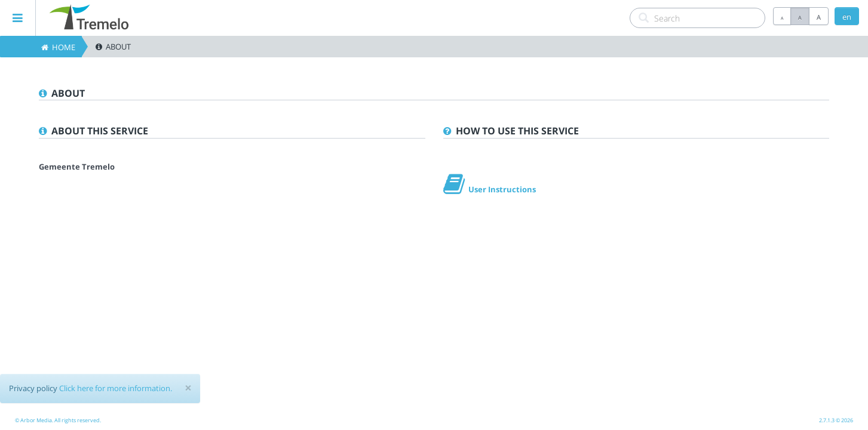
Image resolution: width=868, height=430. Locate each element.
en (847, 17)
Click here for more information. (116, 388)
